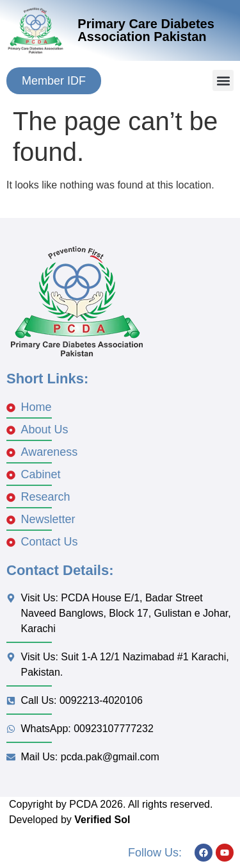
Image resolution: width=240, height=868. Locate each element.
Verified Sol (102, 820)
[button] (223, 80)
